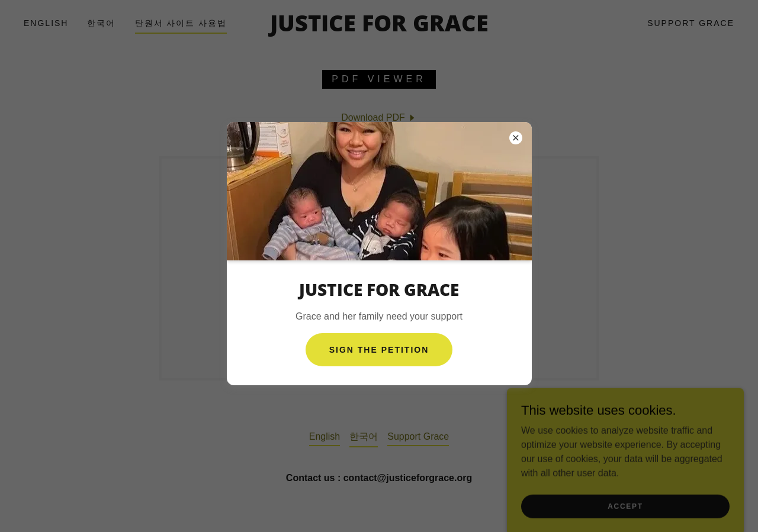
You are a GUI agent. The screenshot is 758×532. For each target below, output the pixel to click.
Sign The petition (379, 350)
